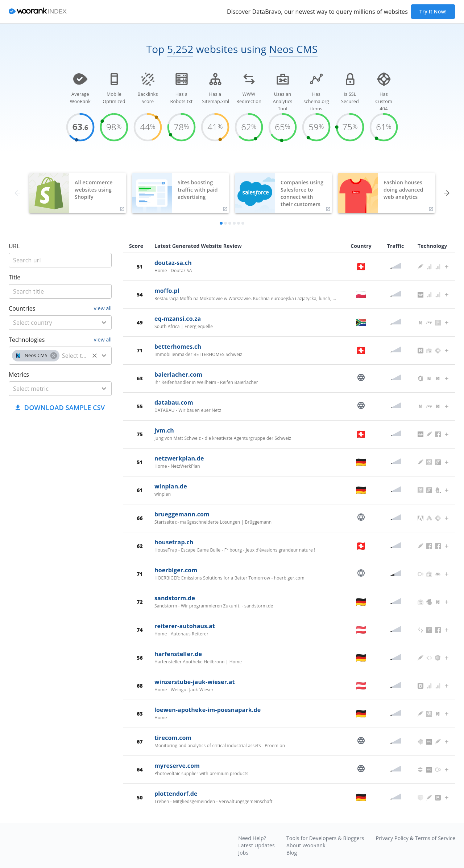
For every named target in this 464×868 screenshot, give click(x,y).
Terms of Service (435, 838)
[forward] (447, 193)
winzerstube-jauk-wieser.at (195, 682)
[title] (60, 260)
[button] (36, 356)
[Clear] (95, 356)
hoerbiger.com (176, 570)
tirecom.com (173, 738)
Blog (292, 853)
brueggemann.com (182, 514)
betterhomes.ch (178, 347)
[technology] (74, 356)
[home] (38, 12)
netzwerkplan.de (179, 458)
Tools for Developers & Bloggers (325, 838)
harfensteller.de (178, 654)
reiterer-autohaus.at (185, 626)
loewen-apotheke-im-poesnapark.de (208, 710)
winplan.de (171, 486)
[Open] (104, 323)
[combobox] (60, 323)
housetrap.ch (174, 542)
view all (103, 308)
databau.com (174, 402)
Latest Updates (256, 845)
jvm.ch (164, 430)
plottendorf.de (176, 794)
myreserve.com (177, 766)
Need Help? (252, 838)
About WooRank (306, 845)
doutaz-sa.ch (173, 263)
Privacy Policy (392, 838)
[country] (49, 323)
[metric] (49, 389)
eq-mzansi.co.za (178, 319)
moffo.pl (167, 291)
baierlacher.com (178, 374)
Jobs (243, 853)
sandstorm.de (175, 598)
